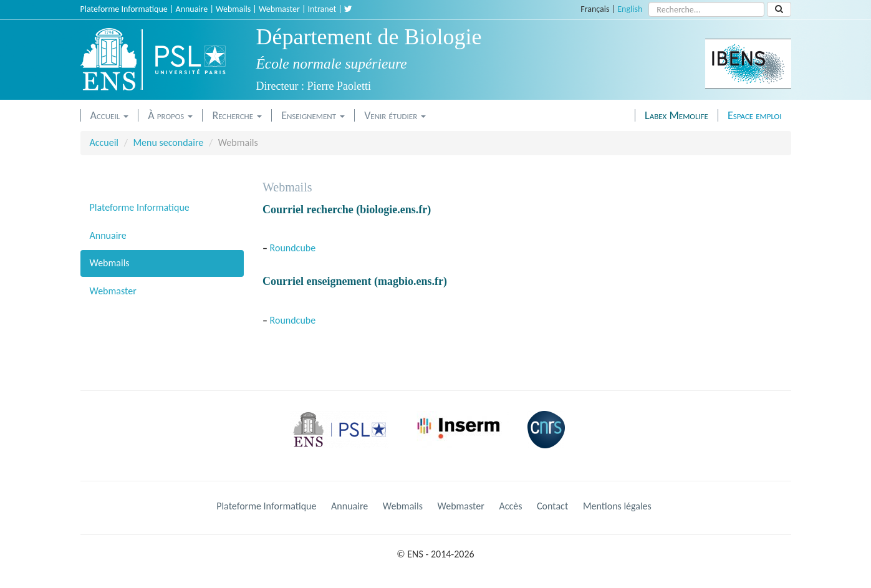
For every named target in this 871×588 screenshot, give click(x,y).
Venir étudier (395, 115)
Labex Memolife (676, 115)
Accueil (110, 115)
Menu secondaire (168, 142)
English (630, 9)
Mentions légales (617, 506)
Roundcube (293, 248)
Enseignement (313, 115)
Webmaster (279, 9)
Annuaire (192, 9)
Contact (552, 506)
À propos (170, 115)
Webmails (233, 9)
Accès (510, 506)
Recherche (237, 115)
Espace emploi (755, 115)
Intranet (322, 9)
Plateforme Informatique (124, 9)
